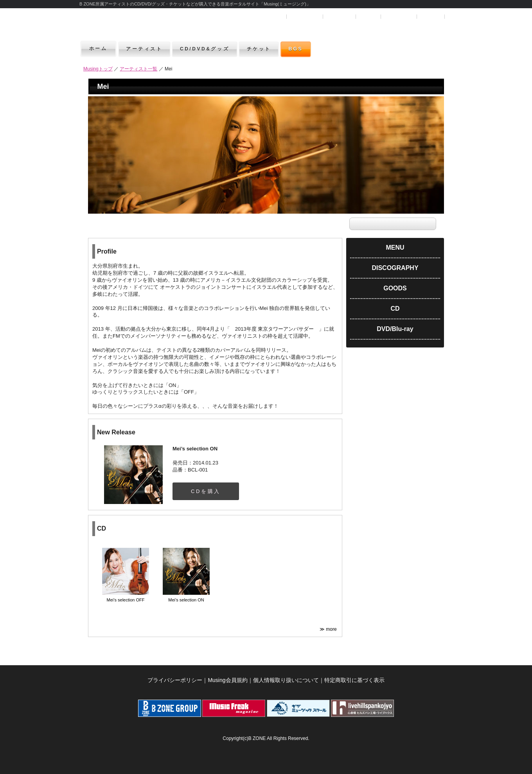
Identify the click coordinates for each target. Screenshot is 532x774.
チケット (266, 49)
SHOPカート (398, 17)
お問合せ (431, 17)
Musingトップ (98, 69)
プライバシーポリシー (175, 680)
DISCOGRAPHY (395, 268)
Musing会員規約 (227, 680)
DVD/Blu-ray (395, 329)
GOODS (395, 288)
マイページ (339, 17)
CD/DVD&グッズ (209, 49)
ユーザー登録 (304, 17)
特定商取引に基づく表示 (354, 680)
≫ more (329, 629)
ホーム (99, 49)
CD (395, 309)
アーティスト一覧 (138, 69)
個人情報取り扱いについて (286, 680)
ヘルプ (368, 17)
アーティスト (146, 49)
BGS (305, 49)
